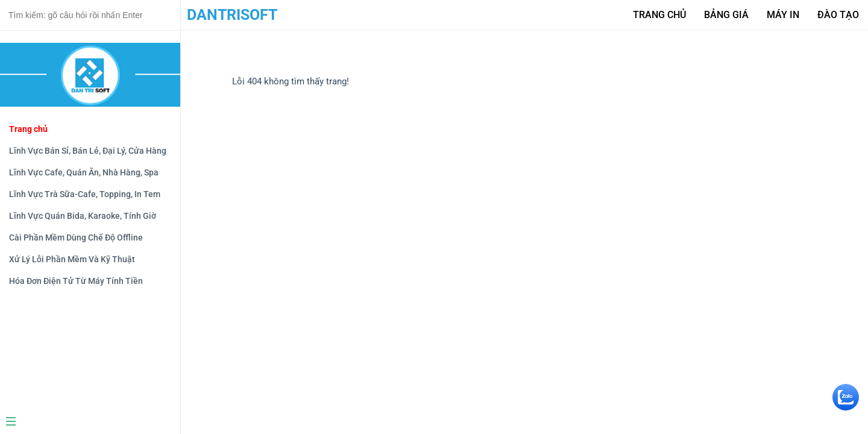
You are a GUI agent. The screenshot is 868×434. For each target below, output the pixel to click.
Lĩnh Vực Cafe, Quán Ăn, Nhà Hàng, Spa (84, 172)
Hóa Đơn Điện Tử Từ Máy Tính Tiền (76, 281)
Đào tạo (838, 15)
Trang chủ (28, 129)
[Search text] (90, 15)
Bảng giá (726, 15)
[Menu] (86, 423)
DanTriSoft (232, 15)
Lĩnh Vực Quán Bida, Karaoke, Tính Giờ (83, 216)
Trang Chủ (659, 15)
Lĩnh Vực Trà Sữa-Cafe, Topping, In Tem (85, 194)
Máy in (783, 15)
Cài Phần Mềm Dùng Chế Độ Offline (76, 237)
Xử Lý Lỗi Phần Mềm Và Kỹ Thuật (72, 259)
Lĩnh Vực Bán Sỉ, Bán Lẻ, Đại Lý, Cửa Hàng (88, 151)
